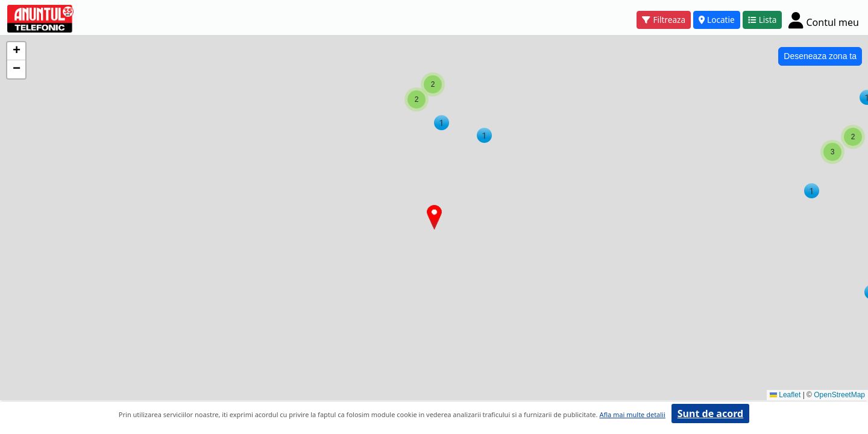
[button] (484, 135)
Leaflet (785, 395)
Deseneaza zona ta (820, 56)
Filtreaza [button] (664, 20)
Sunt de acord (710, 414)
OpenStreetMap (839, 395)
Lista (763, 20)
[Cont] (824, 20)
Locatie (717, 20)
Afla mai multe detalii (632, 414)
